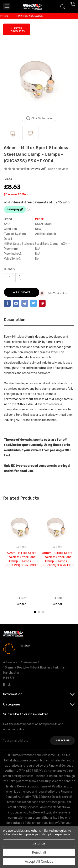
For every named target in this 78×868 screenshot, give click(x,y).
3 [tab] (43, 612)
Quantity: (10, 269)
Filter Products (18, 30)
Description (15, 320)
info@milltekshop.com (27, 685)
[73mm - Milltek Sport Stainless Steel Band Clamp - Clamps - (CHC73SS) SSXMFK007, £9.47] (21, 526)
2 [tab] (39, 612)
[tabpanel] (21, 558)
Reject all (39, 852)
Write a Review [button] (58, 169)
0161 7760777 (32, 652)
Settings (39, 843)
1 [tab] (35, 612)
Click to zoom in (39, 118)
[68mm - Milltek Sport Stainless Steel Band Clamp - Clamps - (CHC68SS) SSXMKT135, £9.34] (57, 526)
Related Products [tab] (21, 498)
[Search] (63, 7)
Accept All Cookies (39, 861)
